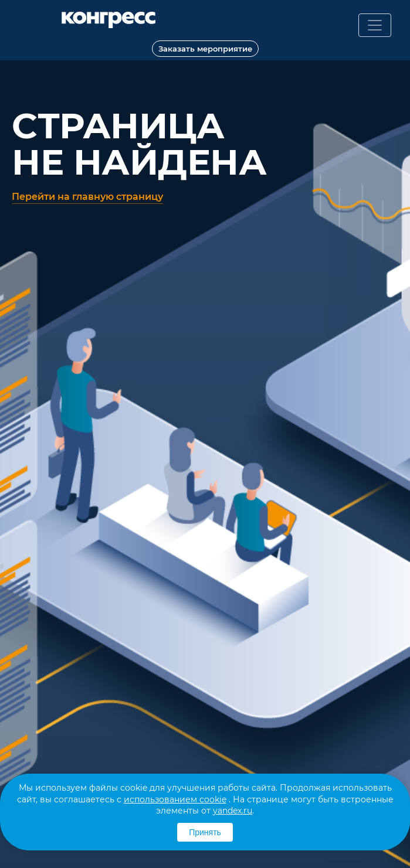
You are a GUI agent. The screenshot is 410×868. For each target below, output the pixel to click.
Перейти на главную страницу (87, 197)
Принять (205, 832)
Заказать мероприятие (205, 49)
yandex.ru (233, 811)
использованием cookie (175, 799)
